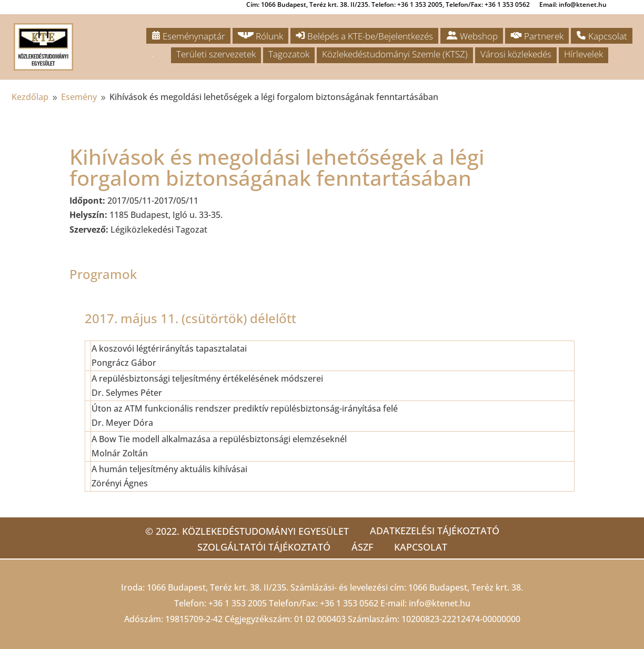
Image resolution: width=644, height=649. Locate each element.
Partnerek (537, 36)
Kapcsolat (602, 36)
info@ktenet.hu (440, 603)
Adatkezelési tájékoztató (435, 531)
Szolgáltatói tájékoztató (264, 547)
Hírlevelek (583, 54)
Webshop (472, 36)
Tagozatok (289, 54)
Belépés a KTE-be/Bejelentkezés (364, 36)
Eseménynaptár (188, 36)
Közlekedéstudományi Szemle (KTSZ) (395, 54)
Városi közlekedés (516, 54)
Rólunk (260, 36)
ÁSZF (362, 547)
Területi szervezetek (216, 54)
